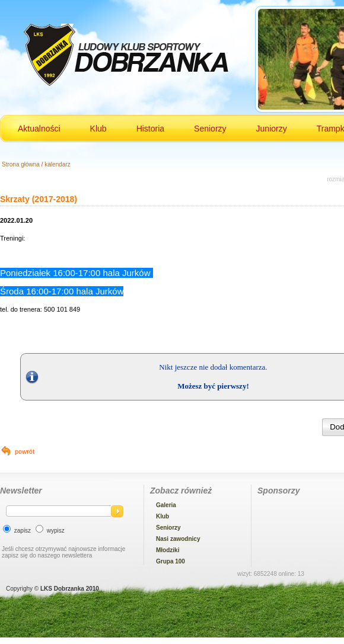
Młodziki (168, 550)
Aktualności (39, 129)
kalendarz (57, 164)
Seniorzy (210, 129)
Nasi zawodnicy (178, 539)
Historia (150, 129)
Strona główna (21, 164)
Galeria (166, 505)
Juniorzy (272, 129)
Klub (98, 129)
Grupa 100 (171, 561)
